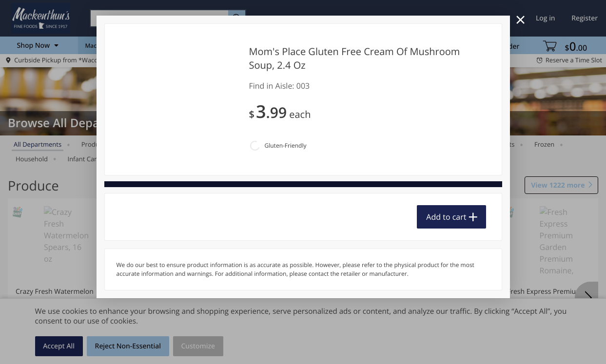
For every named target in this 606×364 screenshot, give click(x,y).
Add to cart (446, 217)
